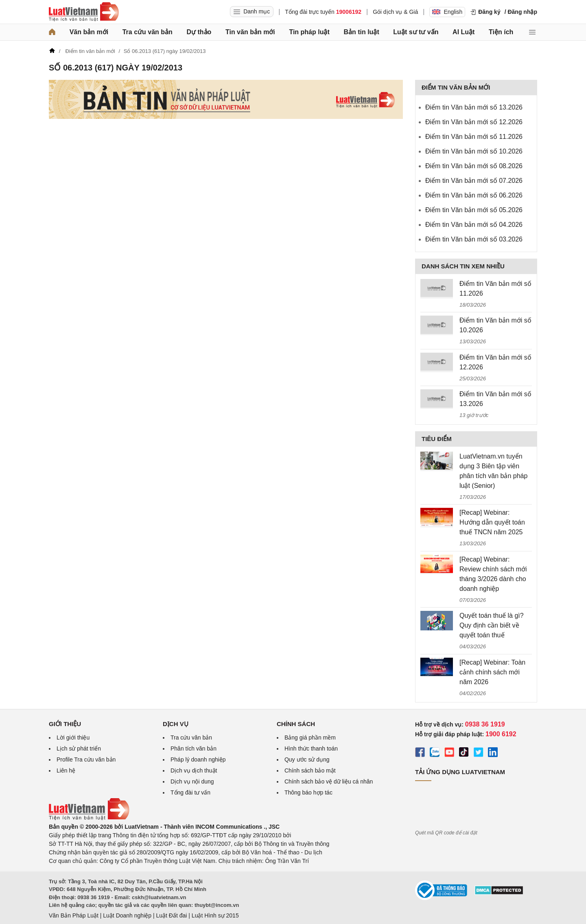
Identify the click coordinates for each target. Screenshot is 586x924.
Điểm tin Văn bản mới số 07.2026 (474, 181)
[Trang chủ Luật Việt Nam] (84, 12)
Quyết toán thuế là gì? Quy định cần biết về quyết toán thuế (492, 625)
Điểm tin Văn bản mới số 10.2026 (474, 151)
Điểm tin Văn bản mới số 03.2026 (474, 239)
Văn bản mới (89, 32)
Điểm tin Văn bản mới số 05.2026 (474, 210)
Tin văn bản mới (250, 32)
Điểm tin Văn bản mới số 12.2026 (474, 122)
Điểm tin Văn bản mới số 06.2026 (474, 195)
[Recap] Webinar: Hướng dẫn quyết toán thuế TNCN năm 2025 (492, 522)
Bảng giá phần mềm (310, 737)
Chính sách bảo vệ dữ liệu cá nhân (329, 781)
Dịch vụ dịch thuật (194, 770)
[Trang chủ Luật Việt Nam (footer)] (89, 818)
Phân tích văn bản (194, 748)
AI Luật (464, 32)
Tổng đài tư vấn (190, 792)
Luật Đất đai (171, 915)
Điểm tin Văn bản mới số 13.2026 (474, 107)
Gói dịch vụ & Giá (395, 12)
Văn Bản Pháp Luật (74, 915)
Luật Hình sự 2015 (215, 915)
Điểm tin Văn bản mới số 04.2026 (474, 225)
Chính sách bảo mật (310, 770)
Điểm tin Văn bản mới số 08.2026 (474, 166)
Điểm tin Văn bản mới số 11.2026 (474, 137)
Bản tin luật (361, 32)
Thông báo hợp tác (308, 792)
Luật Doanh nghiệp (127, 915)
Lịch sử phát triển (79, 748)
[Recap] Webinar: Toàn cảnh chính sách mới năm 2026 (492, 672)
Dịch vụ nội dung (192, 781)
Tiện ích (501, 32)
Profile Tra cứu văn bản (86, 759)
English (447, 12)
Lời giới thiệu (73, 737)
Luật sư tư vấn (416, 32)
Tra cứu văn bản (148, 32)
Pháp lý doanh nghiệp (198, 759)
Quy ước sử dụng (307, 759)
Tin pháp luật (309, 32)
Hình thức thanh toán (311, 748)
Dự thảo (199, 32)
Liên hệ (66, 770)
